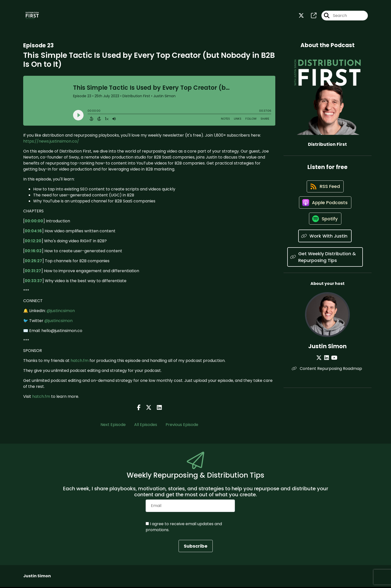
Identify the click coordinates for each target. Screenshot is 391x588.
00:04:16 (33, 232)
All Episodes (146, 426)
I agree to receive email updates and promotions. (184, 528)
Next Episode (113, 426)
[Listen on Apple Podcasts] (325, 207)
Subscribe (196, 547)
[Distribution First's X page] (301, 16)
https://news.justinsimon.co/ (51, 142)
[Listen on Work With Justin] (325, 242)
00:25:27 (33, 262)
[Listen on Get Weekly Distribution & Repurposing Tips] (325, 263)
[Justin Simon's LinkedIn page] (327, 364)
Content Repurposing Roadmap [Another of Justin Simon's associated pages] (327, 375)
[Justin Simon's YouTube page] (334, 364)
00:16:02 (33, 252)
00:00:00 (34, 222)
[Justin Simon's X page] (321, 364)
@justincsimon (61, 312)
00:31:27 (33, 272)
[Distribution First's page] (311, 16)
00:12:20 (33, 242)
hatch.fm (80, 362)
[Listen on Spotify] (325, 225)
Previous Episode (182, 426)
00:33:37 (33, 282)
